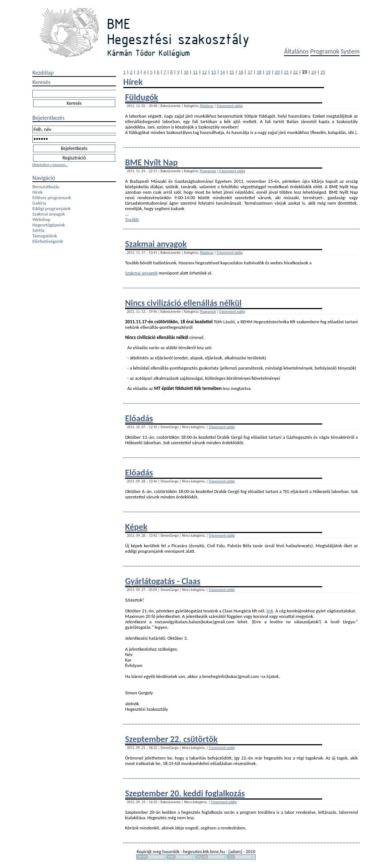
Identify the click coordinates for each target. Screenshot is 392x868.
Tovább (132, 219)
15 (232, 72)
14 (222, 72)
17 (250, 72)
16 (241, 72)
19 (268, 72)
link (270, 611)
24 (314, 72)
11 (195, 72)
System (350, 51)
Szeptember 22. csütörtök (171, 739)
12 (204, 72)
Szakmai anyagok (49, 214)
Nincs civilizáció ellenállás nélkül (183, 303)
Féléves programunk (52, 198)
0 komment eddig (230, 106)
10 (186, 72)
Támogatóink (45, 236)
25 (323, 72)
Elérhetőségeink (48, 241)
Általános (296, 51)
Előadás (139, 418)
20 (277, 72)
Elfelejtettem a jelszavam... (50, 165)
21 (286, 72)
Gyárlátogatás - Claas (163, 581)
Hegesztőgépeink (49, 225)
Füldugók (142, 97)
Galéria (39, 203)
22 (295, 72)
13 (213, 72)
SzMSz (38, 230)
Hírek (37, 192)
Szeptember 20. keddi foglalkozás (185, 793)
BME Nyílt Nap (151, 162)
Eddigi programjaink (51, 208)
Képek (136, 527)
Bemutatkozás (46, 187)
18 (259, 72)
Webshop (41, 219)
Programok (325, 51)
